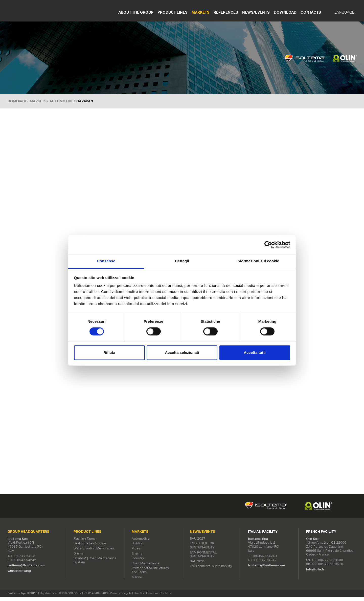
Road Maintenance (145, 568)
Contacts (311, 12)
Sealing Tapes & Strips (90, 548)
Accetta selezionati (182, 352)
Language (344, 12)
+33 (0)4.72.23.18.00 (327, 564)
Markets (201, 12)
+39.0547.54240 (24, 560)
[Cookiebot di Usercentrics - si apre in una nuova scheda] (268, 245)
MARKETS (38, 101)
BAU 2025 (198, 565)
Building (138, 548)
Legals (127, 597)
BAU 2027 (198, 543)
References (226, 12)
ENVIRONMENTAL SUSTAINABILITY (203, 558)
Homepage (17, 101)
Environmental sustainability (211, 570)
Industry (138, 562)
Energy (137, 557)
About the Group (136, 12)
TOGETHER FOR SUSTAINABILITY (202, 550)
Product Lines (173, 12)
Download (285, 12)
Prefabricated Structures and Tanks (150, 574)
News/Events (256, 12)
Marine (137, 581)
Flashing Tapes (85, 543)
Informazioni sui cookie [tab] (258, 261)
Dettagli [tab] (182, 261)
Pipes (136, 553)
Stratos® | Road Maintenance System (95, 564)
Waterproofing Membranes (94, 553)
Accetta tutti (255, 352)
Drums (78, 557)
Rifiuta (109, 352)
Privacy (115, 597)
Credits (139, 597)
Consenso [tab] (106, 261)
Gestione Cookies (158, 597)
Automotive (61, 101)
